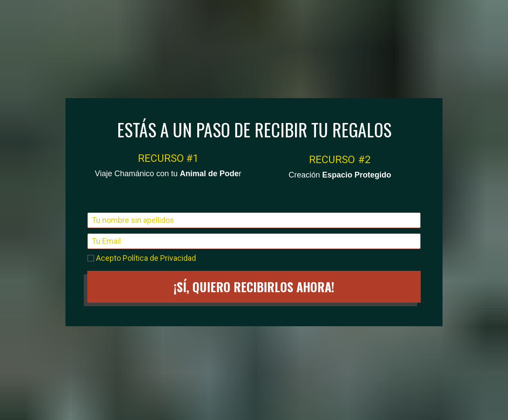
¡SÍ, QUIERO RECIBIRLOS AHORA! (254, 261)
